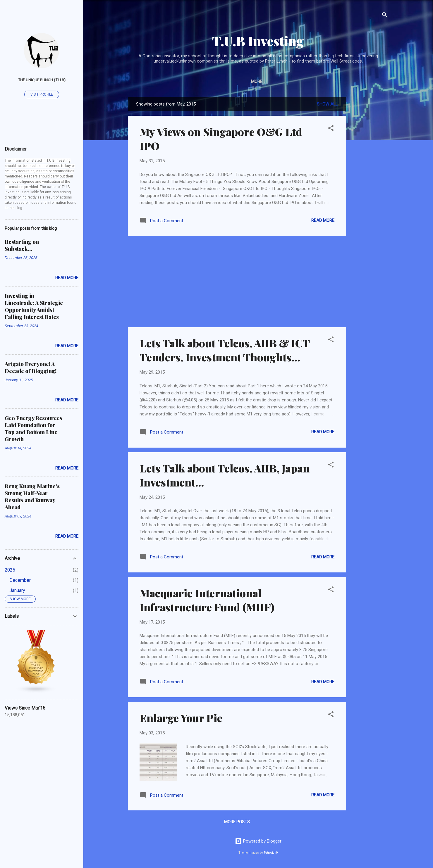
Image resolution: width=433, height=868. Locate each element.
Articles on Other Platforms (211, 82)
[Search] (385, 16)
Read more (323, 220)
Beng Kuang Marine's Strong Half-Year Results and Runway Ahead (32, 497)
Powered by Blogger (258, 841)
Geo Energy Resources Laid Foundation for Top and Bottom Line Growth (33, 429)
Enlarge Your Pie (181, 718)
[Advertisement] (370, 185)
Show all (327, 104)
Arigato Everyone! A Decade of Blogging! (31, 367)
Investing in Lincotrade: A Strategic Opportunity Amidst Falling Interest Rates (34, 306)
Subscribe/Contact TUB (312, 82)
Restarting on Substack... (22, 245)
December (20, 580)
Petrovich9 (271, 853)
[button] (331, 129)
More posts (237, 822)
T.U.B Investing (258, 41)
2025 (10, 570)
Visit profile (42, 94)
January (17, 590)
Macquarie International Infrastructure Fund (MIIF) (207, 600)
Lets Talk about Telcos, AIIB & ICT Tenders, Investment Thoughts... (225, 350)
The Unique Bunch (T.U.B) (42, 80)
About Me (265, 82)
